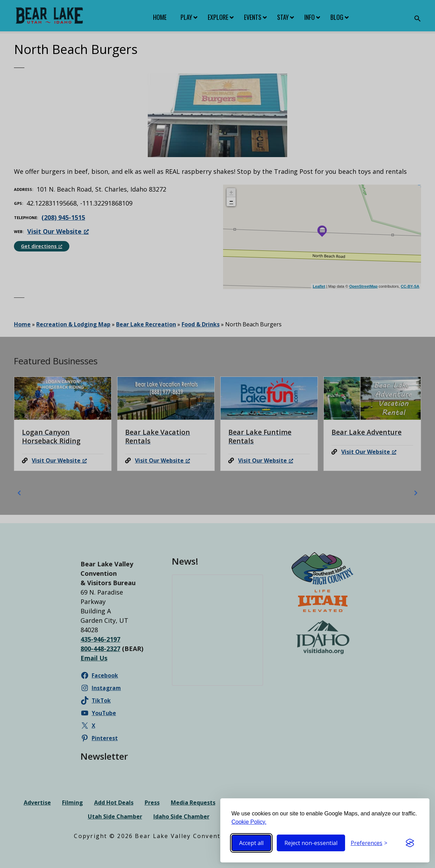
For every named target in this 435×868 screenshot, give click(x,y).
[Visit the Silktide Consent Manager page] (410, 843)
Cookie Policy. (249, 822)
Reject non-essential (311, 843)
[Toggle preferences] (369, 843)
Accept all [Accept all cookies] (251, 843)
